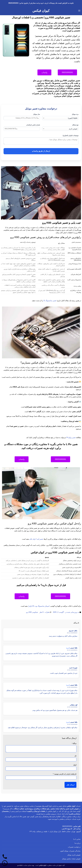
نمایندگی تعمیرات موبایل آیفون (70, 851)
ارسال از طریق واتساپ (41, 151)
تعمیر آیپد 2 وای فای (36, 539)
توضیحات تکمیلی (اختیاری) (71, 136)
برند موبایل (75, 114)
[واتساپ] (5, 863)
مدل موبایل (37, 114)
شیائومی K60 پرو (32, 612)
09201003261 (67, 826)
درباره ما (78, 843)
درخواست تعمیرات (74, 847)
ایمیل (75, 765)
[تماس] (5, 857)
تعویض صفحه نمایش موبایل (71, 859)
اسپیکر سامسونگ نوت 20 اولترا (39, 606)
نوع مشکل (75, 125)
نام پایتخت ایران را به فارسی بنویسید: (65, 774)
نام (76, 756)
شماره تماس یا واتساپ (33, 125)
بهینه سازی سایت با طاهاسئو (26, 865)
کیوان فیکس (41, 11)
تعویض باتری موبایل (74, 855)
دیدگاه (74, 743)
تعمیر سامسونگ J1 (50, 301)
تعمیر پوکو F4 (71, 437)
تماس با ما (77, 839)
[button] (79, 11)
